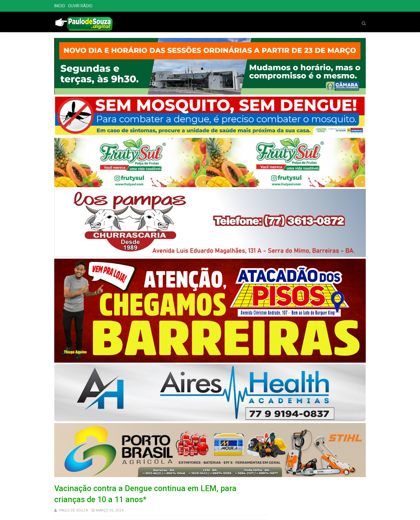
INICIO (60, 6)
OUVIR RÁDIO (80, 6)
